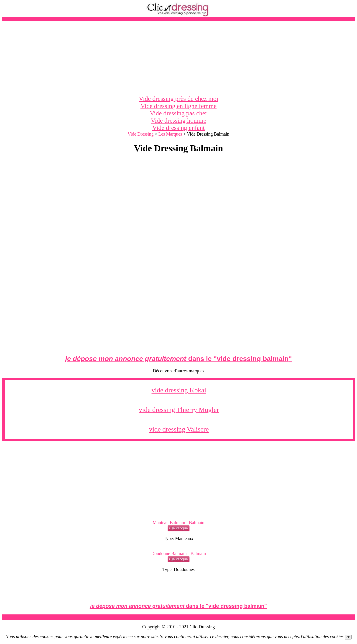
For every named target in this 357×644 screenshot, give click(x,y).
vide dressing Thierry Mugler (179, 410)
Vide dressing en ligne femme (178, 106)
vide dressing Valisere (179, 429)
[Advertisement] (178, 58)
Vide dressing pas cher (179, 113)
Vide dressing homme (178, 120)
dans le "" (178, 359)
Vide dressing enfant (178, 128)
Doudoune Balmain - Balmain (179, 553)
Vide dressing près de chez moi (179, 99)
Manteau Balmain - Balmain (178, 523)
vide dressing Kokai (179, 390)
